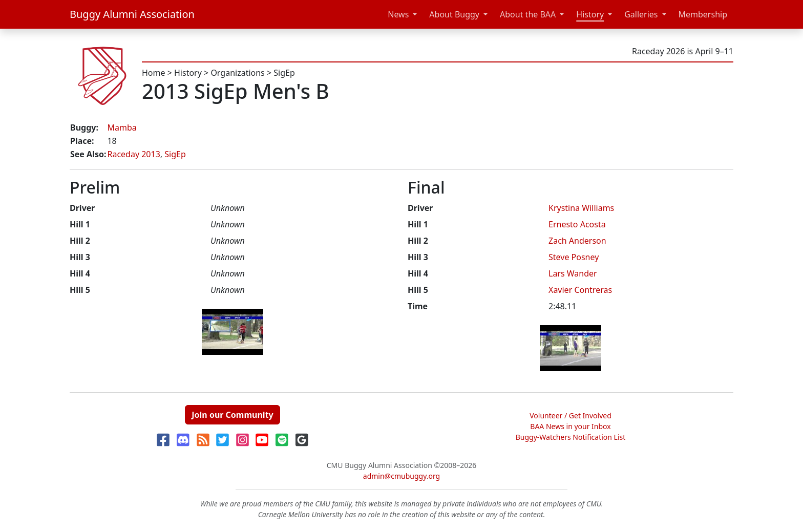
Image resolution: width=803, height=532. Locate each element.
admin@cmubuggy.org (401, 476)
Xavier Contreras (580, 290)
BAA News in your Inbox (570, 426)
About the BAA (528, 14)
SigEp (284, 73)
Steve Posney (574, 257)
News (398, 14)
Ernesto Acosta (577, 224)
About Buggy (454, 14)
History (590, 14)
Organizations (237, 73)
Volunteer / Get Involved (570, 416)
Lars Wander (573, 273)
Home (154, 73)
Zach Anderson (577, 241)
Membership (703, 14)
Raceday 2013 (133, 154)
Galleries (641, 14)
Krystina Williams (581, 208)
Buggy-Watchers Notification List (571, 437)
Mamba (122, 127)
